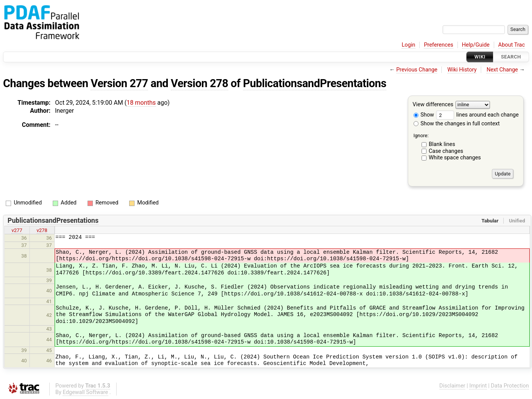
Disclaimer (453, 386)
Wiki (480, 57)
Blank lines (442, 144)
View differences (433, 105)
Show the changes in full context (457, 124)
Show (424, 115)
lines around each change (477, 115)
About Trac (512, 45)
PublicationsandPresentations (315, 83)
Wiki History (462, 70)
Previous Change (417, 70)
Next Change (502, 70)
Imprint (478, 386)
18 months (141, 103)
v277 (17, 230)
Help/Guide (476, 45)
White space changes (455, 158)
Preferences (439, 45)
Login (409, 45)
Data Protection (510, 386)
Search (511, 57)
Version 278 (199, 83)
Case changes (446, 151)
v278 (42, 230)
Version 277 (119, 83)
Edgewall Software (85, 392)
